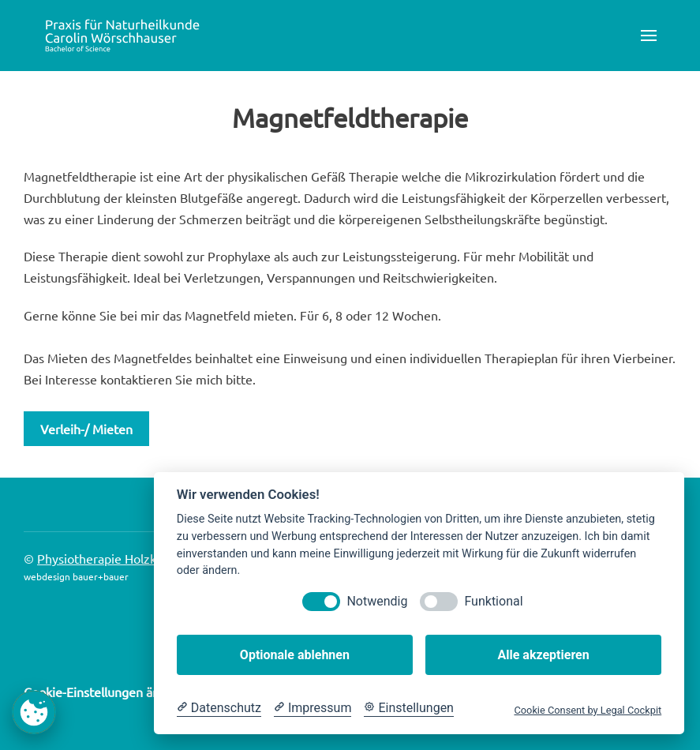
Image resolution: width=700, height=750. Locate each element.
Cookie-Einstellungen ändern (105, 692)
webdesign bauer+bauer (76, 576)
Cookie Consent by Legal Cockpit (588, 710)
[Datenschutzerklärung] (219, 708)
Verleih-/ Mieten (86, 429)
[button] (649, 36)
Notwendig (377, 601)
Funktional (493, 601)
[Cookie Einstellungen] (409, 708)
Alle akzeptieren (543, 655)
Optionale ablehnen (295, 655)
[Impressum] (313, 708)
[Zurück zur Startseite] (122, 36)
